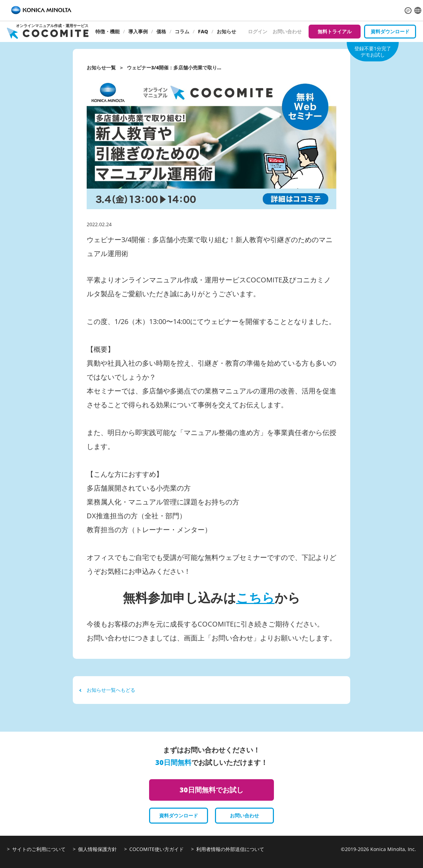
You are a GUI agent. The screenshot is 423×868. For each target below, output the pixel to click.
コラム (182, 31)
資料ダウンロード (390, 31)
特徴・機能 (107, 31)
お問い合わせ (287, 31)
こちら (255, 598)
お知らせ (226, 31)
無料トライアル (335, 31)
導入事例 (138, 31)
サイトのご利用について (39, 849)
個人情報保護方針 (97, 849)
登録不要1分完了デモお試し (373, 52)
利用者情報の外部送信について (230, 849)
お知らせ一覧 (101, 67)
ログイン (258, 31)
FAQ (203, 31)
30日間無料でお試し (211, 790)
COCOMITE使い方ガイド (157, 849)
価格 (161, 31)
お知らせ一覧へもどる (107, 690)
